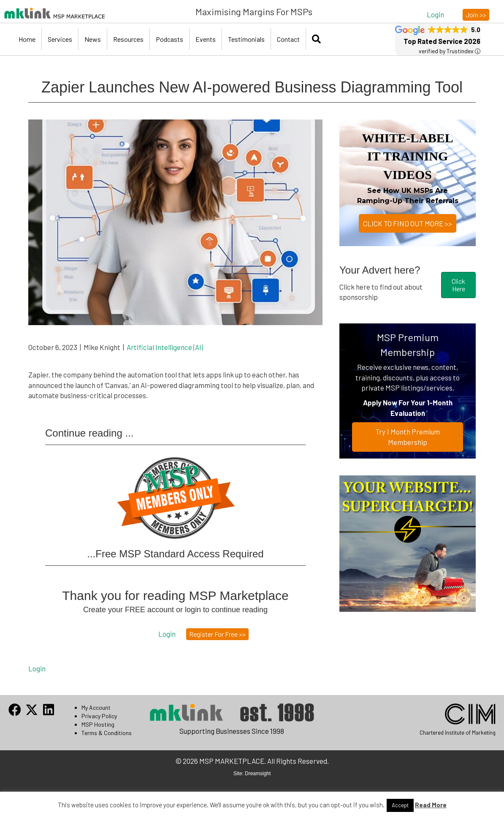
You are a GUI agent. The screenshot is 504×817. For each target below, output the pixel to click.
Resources (128, 39)
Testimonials (246, 39)
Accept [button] (400, 805)
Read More (431, 805)
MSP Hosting (98, 724)
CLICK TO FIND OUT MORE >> (408, 223)
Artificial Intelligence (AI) (165, 347)
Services (60, 39)
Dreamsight (258, 774)
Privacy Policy (99, 716)
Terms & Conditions (107, 733)
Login (37, 668)
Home (27, 39)
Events (206, 39)
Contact (288, 39)
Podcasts (169, 39)
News (93, 39)
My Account (96, 707)
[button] (435, 14)
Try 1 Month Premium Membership (408, 437)
